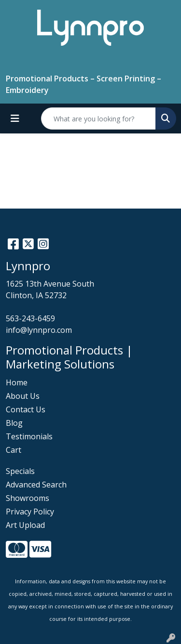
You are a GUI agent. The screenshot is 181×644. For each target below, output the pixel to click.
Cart (14, 450)
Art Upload (25, 525)
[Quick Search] (98, 118)
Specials (20, 471)
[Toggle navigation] (15, 118)
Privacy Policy (30, 512)
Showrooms (28, 498)
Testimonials (29, 436)
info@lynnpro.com (39, 330)
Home (17, 382)
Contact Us (26, 409)
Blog (14, 423)
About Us (23, 396)
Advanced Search (36, 485)
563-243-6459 (30, 318)
